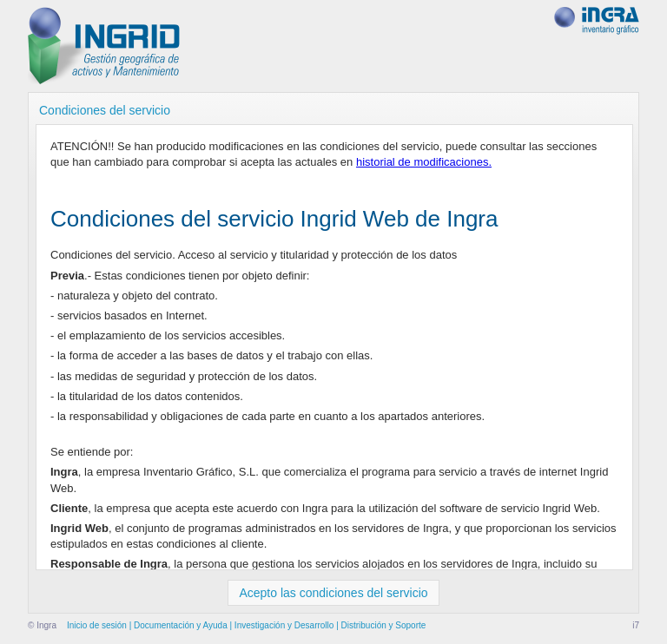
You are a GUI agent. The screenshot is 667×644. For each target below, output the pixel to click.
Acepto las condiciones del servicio (333, 593)
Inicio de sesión (97, 625)
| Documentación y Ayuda (177, 625)
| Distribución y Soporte (380, 625)
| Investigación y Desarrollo (281, 625)
